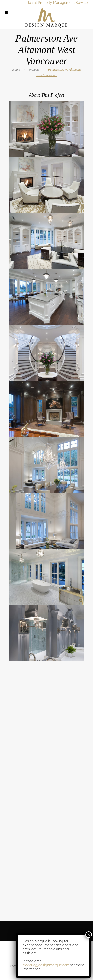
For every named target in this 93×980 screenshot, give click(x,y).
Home (16, 70)
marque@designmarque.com (46, 965)
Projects (34, 70)
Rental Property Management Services (58, 3)
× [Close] (89, 935)
